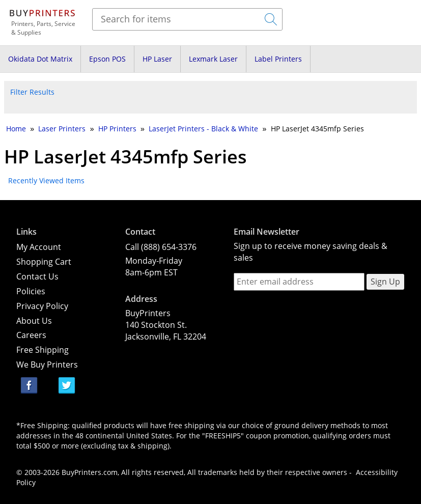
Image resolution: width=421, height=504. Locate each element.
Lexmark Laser (213, 59)
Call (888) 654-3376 (161, 247)
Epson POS (107, 59)
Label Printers (278, 59)
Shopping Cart (44, 262)
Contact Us (37, 276)
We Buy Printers (47, 365)
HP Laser (157, 59)
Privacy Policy (42, 306)
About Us (34, 321)
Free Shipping (43, 350)
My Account (39, 247)
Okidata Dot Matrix (40, 59)
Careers (31, 335)
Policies (31, 291)
